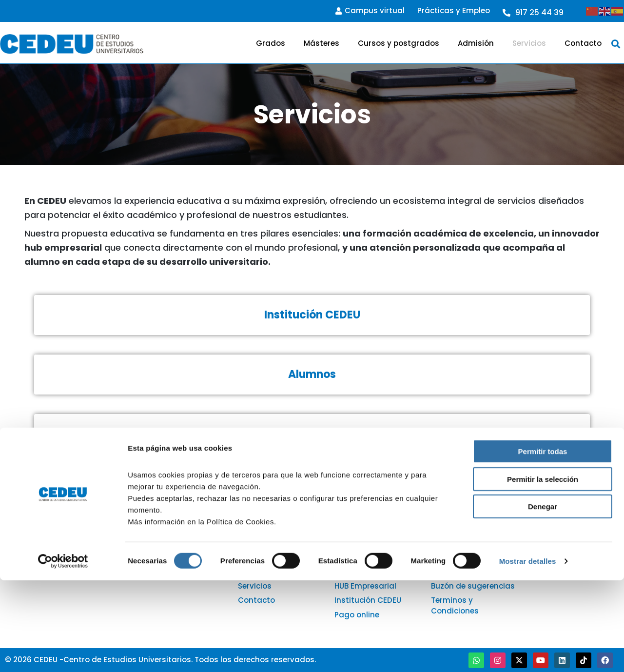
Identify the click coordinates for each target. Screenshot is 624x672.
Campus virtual (370, 10)
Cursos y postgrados (399, 43)
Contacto (583, 43)
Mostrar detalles (528, 653)
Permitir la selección (543, 571)
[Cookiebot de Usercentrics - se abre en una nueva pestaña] (63, 653)
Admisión (476, 43)
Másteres (322, 43)
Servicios (529, 43)
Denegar (543, 598)
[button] (616, 44)
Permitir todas (543, 543)
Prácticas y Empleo (454, 10)
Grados (271, 43)
